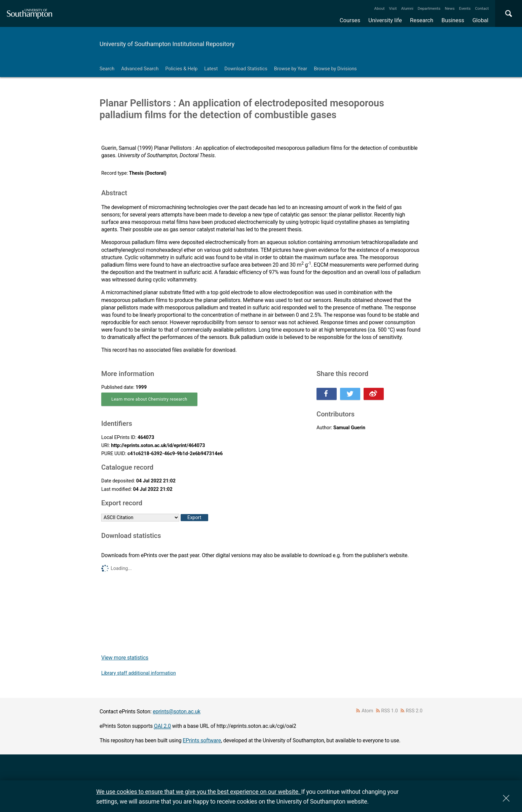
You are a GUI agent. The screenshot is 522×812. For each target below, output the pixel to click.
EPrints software (202, 740)
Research (422, 20)
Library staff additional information (139, 673)
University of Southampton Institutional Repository (167, 44)
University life (385, 20)
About (380, 8)
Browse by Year (291, 69)
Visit (393, 8)
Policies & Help (181, 69)
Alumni (407, 8)
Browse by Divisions (335, 69)
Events (465, 8)
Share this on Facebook (327, 394)
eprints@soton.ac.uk (177, 712)
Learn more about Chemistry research (149, 399)
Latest (211, 69)
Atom (367, 711)
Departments (429, 8)
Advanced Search (140, 69)
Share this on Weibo (374, 394)
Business (453, 20)
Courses (350, 20)
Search (107, 69)
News (450, 8)
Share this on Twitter (350, 394)
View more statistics (125, 658)
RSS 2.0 (414, 711)
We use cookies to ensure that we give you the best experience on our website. (199, 792)
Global (480, 20)
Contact (482, 8)
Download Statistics (246, 69)
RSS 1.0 (389, 711)
